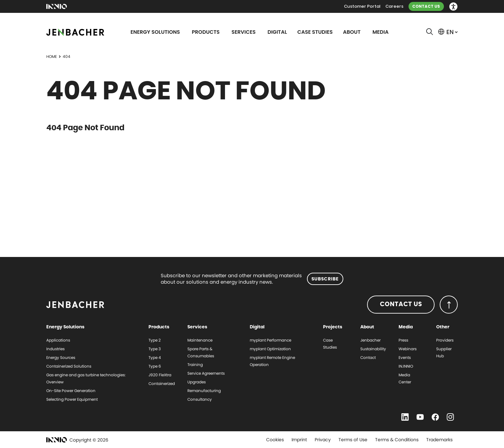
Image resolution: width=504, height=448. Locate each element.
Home (52, 56)
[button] (453, 7)
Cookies (275, 440)
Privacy (323, 440)
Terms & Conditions (397, 440)
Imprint (299, 440)
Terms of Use (353, 440)
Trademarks (439, 440)
